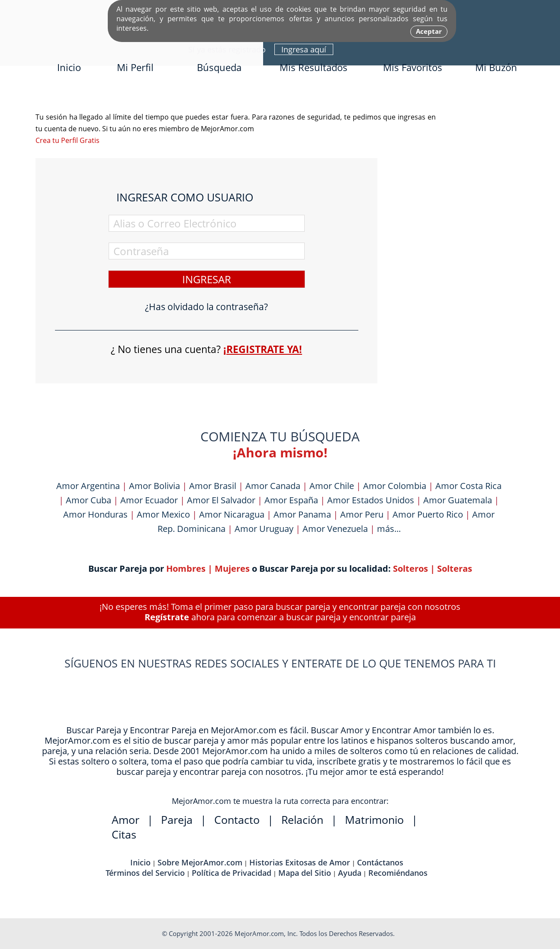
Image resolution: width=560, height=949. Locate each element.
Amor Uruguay (264, 529)
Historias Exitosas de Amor (300, 862)
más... (389, 529)
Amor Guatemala (458, 500)
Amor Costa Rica (468, 486)
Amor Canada (273, 486)
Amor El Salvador (221, 500)
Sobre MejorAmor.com (200, 862)
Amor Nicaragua (232, 514)
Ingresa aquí (304, 49)
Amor (126, 819)
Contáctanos (380, 862)
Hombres (186, 568)
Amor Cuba (89, 500)
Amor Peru (362, 514)
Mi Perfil (135, 67)
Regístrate (167, 617)
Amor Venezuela (335, 529)
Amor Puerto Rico (428, 514)
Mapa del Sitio (305, 873)
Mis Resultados (314, 67)
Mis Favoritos (413, 67)
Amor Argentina (88, 486)
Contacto (237, 819)
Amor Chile (332, 486)
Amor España (291, 500)
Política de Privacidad (232, 873)
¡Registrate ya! (263, 349)
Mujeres (232, 568)
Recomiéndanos (398, 873)
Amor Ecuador (149, 500)
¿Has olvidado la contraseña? (206, 307)
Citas (124, 834)
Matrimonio (374, 819)
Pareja (177, 819)
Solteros (410, 568)
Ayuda (350, 873)
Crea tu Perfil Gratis (68, 140)
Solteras (455, 568)
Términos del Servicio (145, 873)
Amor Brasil (213, 486)
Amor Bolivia (154, 486)
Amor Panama (302, 514)
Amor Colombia (395, 486)
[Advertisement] (460, 241)
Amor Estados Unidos (371, 500)
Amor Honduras (95, 514)
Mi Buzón (496, 67)
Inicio (69, 67)
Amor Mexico (163, 514)
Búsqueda (219, 67)
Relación (302, 819)
